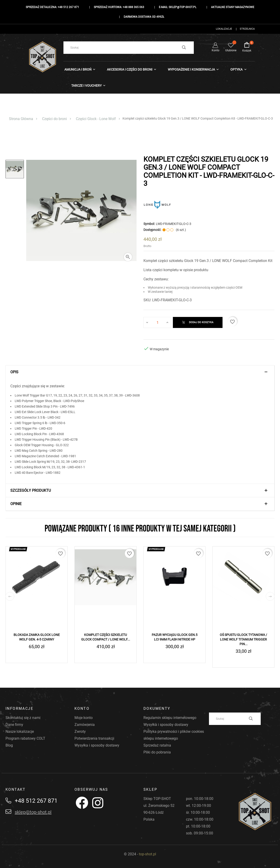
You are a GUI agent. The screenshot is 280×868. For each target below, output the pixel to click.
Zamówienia (85, 725)
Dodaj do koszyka (198, 322)
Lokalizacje (224, 29)
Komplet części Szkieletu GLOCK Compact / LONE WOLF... (106, 637)
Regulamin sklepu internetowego (170, 718)
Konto (216, 47)
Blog (9, 745)
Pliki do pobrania (157, 752)
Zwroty (80, 731)
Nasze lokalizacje (20, 731)
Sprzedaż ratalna (157, 745)
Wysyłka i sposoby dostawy (97, 745)
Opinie (16, 504)
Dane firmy (14, 725)
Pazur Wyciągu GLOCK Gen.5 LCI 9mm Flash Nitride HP (175, 637)
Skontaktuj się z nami (23, 718)
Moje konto (84, 718)
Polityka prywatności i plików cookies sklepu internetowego (174, 735)
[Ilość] (157, 322)
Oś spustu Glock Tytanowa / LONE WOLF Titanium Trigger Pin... (243, 639)
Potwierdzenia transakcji (94, 738)
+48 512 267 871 (68, 7)
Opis (14, 372)
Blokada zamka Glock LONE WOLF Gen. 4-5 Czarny (37, 637)
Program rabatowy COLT (25, 738)
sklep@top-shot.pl (183, 7)
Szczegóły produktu (31, 491)
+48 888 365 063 (133, 7)
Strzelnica (247, 29)
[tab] (140, 372)
